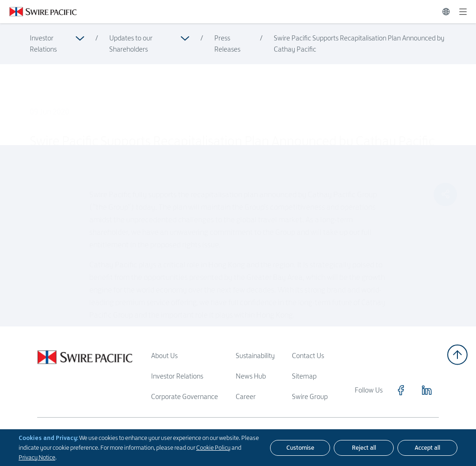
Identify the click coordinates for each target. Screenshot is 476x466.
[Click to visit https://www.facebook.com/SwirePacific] (401, 390)
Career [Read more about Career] (246, 396)
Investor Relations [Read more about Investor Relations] (43, 43)
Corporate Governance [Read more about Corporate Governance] (185, 396)
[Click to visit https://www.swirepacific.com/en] (38, 12)
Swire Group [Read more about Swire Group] (310, 396)
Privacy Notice (37, 457)
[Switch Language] (446, 12)
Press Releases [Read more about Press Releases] (227, 43)
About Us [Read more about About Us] (164, 356)
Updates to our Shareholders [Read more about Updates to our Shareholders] (131, 43)
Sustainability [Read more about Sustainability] (255, 356)
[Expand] (463, 12)
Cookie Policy (213, 447)
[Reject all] (364, 448)
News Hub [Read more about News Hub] (251, 376)
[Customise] (300, 448)
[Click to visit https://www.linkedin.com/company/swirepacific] (427, 390)
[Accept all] (427, 448)
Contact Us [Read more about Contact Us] (308, 356)
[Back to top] (457, 355)
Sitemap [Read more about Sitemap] (304, 376)
